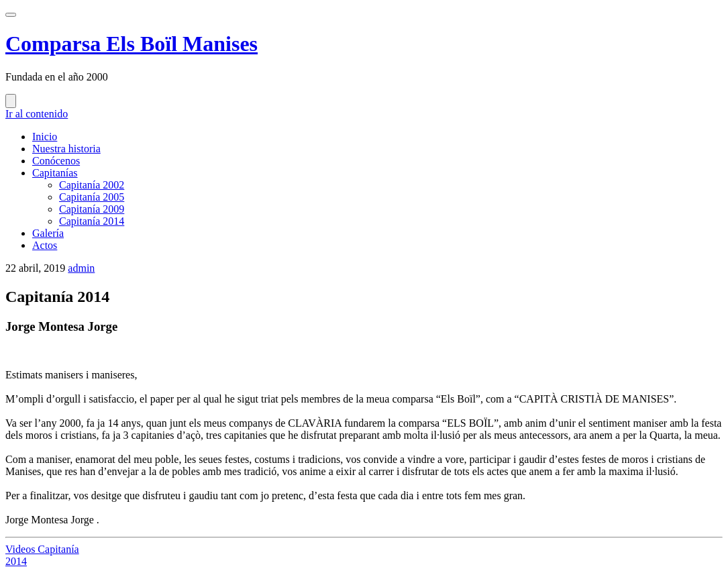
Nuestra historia (66, 149)
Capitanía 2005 (92, 197)
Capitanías (55, 173)
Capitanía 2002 (92, 185)
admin (81, 268)
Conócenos (56, 161)
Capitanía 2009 (92, 209)
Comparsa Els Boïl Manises (132, 44)
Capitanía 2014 (92, 221)
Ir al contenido (37, 114)
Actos (45, 245)
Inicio (45, 137)
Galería (48, 233)
